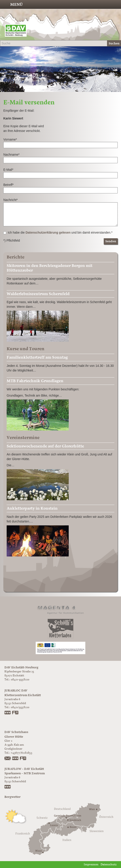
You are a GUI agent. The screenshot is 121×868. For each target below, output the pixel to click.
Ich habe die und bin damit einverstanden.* (58, 232)
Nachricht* (11, 200)
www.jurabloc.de (8, 713)
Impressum (91, 865)
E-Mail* (8, 170)
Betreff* (8, 185)
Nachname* (11, 155)
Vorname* (10, 139)
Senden (111, 241)
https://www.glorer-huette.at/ (16, 759)
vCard (16, 713)
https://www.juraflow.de (8, 787)
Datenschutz (109, 865)
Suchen (114, 43)
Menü (16, 4)
